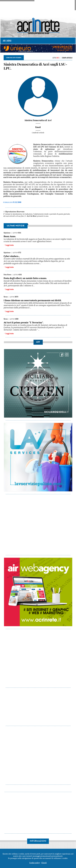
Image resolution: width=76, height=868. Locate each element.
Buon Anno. (10, 236)
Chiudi (44, 863)
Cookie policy (35, 863)
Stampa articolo (67, 58)
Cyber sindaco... (12, 256)
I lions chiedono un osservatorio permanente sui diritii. (33, 300)
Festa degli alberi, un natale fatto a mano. (25, 278)
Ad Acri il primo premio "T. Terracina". (24, 323)
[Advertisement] (39, 706)
